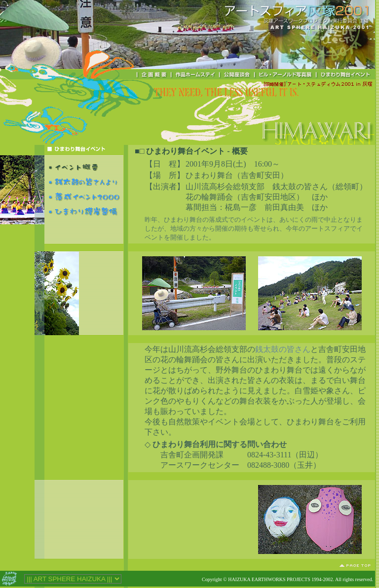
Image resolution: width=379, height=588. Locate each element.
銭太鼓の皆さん (283, 349)
